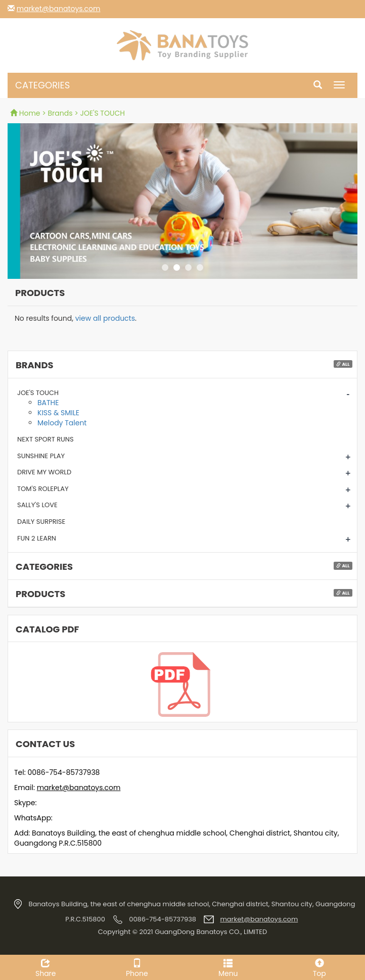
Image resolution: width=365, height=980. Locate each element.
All (343, 364)
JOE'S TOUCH (38, 393)
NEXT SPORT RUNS (45, 439)
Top (320, 967)
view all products (105, 318)
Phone (137, 967)
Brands (60, 113)
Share (46, 967)
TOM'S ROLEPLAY (43, 489)
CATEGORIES (42, 85)
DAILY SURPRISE (41, 522)
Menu (228, 967)
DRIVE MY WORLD (44, 472)
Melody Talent (62, 423)
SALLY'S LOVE (37, 505)
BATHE (48, 403)
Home (26, 113)
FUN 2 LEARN (37, 538)
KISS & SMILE (58, 413)
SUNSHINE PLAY (41, 456)
